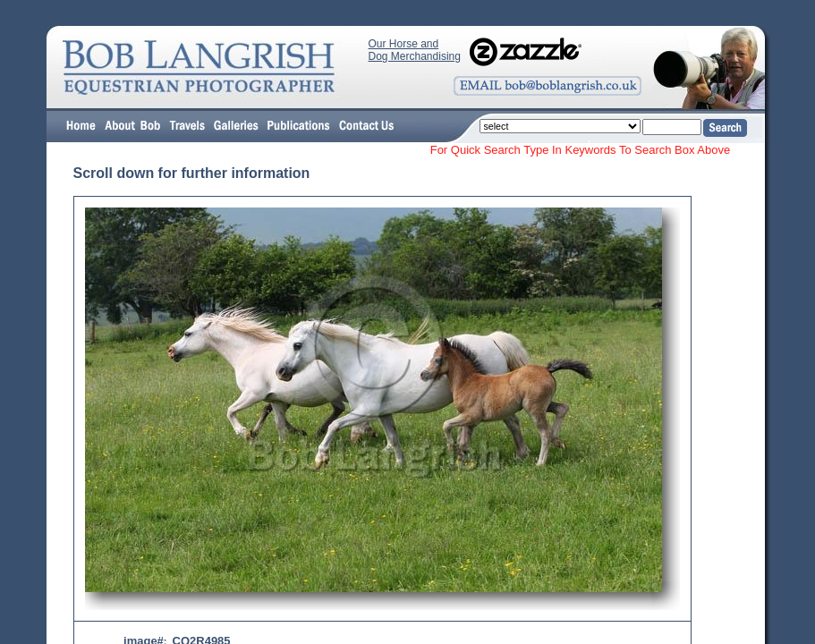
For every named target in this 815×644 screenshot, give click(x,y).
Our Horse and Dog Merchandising (415, 50)
